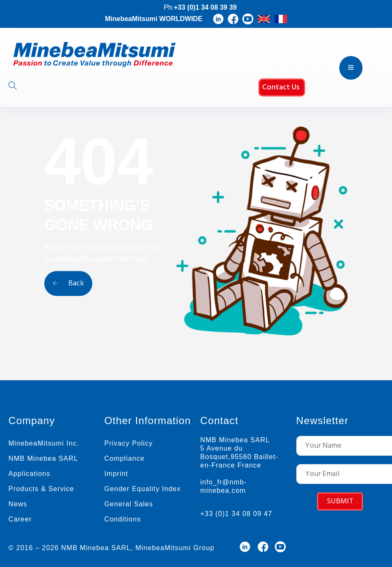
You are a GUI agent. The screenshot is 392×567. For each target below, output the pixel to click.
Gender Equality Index (143, 489)
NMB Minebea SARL (43, 458)
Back (68, 283)
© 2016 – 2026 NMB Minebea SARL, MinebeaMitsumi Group (111, 548)
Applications (29, 474)
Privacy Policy (129, 443)
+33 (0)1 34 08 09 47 (236, 514)
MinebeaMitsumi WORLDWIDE (154, 19)
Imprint (117, 474)
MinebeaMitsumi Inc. (44, 443)
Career (20, 519)
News (18, 504)
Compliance (125, 458)
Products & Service (41, 489)
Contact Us (281, 87)
